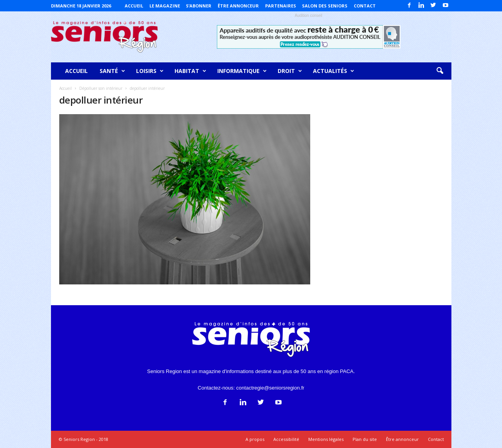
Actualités (334, 71)
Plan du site (365, 439)
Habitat (190, 71)
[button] (440, 71)
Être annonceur (238, 6)
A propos (255, 439)
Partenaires (281, 6)
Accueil (134, 6)
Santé (112, 71)
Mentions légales (326, 439)
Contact (365, 6)
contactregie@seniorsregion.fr (270, 388)
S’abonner (199, 6)
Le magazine (165, 6)
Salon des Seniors (325, 6)
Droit (290, 71)
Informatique (242, 71)
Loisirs (150, 71)
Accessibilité (286, 439)
